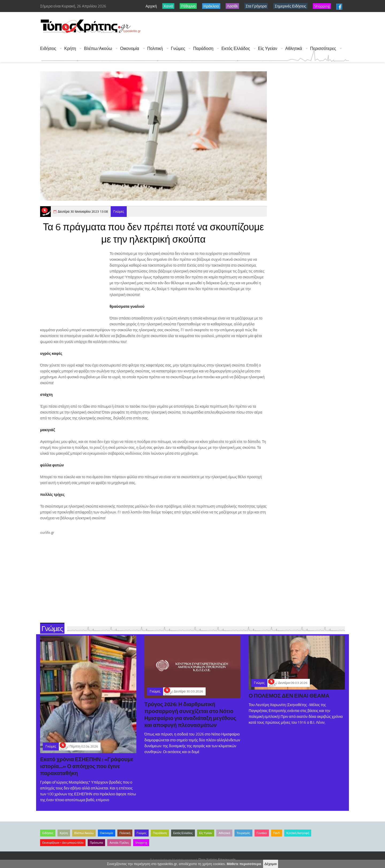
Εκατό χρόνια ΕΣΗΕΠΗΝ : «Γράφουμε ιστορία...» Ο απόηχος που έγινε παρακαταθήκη (87, 766)
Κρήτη (70, 48)
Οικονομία (130, 48)
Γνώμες (178, 48)
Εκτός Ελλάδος (236, 48)
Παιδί (277, 833)
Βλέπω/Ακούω (98, 48)
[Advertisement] (252, 27)
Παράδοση (203, 48)
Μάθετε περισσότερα (244, 864)
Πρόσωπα (96, 843)
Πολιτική (155, 48)
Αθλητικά (294, 48)
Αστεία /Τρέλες (119, 843)
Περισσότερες (323, 48)
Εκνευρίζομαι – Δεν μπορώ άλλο (63, 843)
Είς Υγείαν (268, 48)
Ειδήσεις (48, 48)
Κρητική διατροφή (298, 833)
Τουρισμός (243, 833)
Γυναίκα (262, 833)
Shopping (141, 843)
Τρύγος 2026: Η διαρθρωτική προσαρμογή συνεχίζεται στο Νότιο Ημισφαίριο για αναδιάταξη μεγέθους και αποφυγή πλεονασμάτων (190, 715)
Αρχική (151, 6)
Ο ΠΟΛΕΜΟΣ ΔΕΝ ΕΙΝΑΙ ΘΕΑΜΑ (289, 696)
